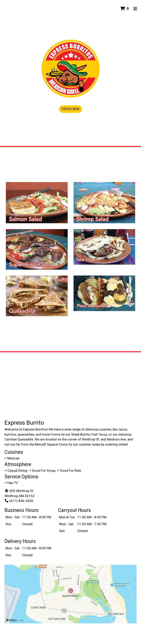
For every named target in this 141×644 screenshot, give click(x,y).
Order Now (70, 109)
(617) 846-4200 (19, 501)
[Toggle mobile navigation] (135, 9)
